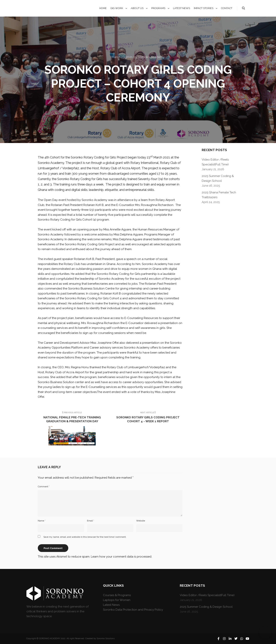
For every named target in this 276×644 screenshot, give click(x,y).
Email (91, 521)
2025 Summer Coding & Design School (206, 607)
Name (42, 521)
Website (141, 521)
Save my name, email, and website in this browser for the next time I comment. (85, 537)
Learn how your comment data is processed (121, 557)
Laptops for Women (117, 600)
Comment (44, 487)
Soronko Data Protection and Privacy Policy (133, 610)
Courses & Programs (117, 595)
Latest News (111, 605)
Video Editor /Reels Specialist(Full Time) (207, 595)
